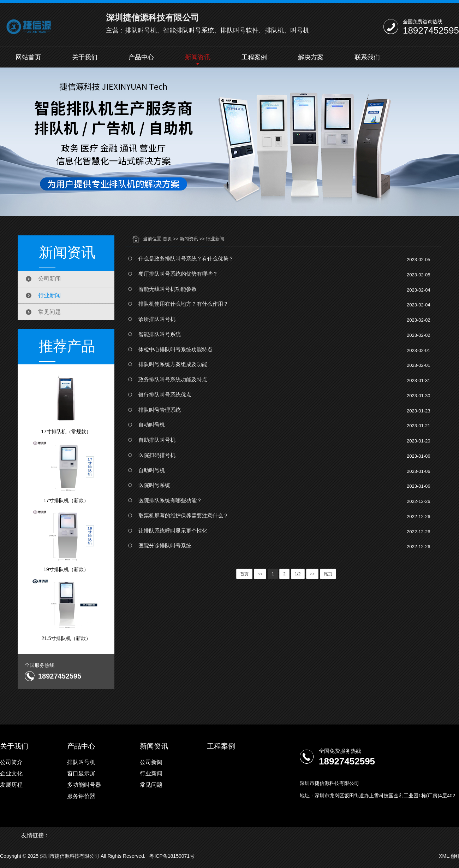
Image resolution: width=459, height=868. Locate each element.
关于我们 (85, 57)
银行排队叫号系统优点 (165, 395)
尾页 (328, 574)
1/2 (298, 574)
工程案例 (254, 57)
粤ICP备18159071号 (172, 856)
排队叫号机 (81, 762)
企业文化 (11, 773)
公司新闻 (49, 279)
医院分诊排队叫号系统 (165, 546)
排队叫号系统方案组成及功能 (173, 364)
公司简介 (11, 762)
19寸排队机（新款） (66, 541)
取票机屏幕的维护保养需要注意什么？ (183, 515)
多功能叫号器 (84, 785)
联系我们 (367, 57)
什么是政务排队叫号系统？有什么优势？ (186, 259)
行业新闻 (49, 295)
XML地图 (449, 856)
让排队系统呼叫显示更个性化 (173, 531)
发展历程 (11, 785)
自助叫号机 (152, 470)
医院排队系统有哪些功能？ (170, 500)
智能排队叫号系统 (160, 334)
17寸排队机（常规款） (66, 403)
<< (260, 574)
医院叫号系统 (154, 485)
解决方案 (311, 57)
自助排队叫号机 (157, 440)
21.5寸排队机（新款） (66, 610)
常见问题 (49, 312)
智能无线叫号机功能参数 (168, 289)
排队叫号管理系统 (160, 410)
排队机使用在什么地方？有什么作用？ (183, 304)
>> (312, 574)
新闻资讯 (198, 57)
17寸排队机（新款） (66, 472)
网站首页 (28, 57)
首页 (167, 239)
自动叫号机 (152, 425)
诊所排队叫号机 (157, 319)
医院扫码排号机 (157, 455)
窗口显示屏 (81, 773)
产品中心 (141, 57)
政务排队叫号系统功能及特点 (173, 379)
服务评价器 (81, 796)
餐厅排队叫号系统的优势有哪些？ (178, 274)
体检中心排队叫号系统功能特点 (175, 349)
